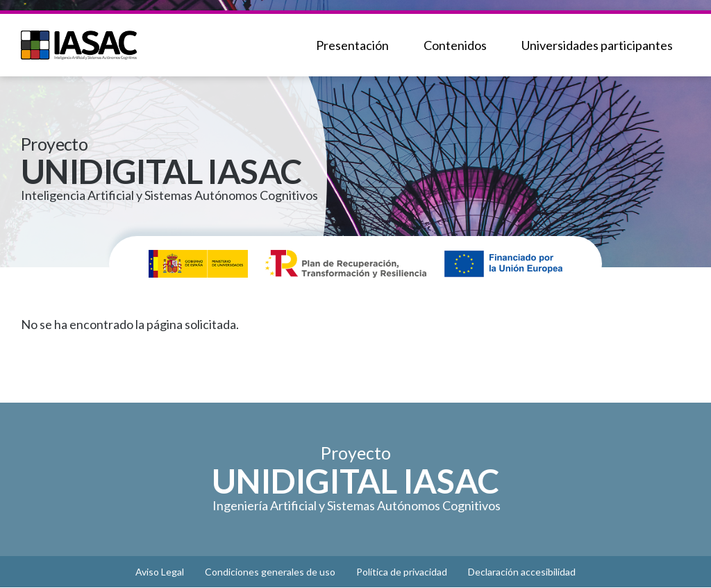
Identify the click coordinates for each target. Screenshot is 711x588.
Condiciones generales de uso (270, 572)
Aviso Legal (160, 572)
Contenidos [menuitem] (455, 45)
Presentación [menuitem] (352, 45)
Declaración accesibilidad (522, 572)
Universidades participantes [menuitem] (597, 45)
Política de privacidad (402, 572)
